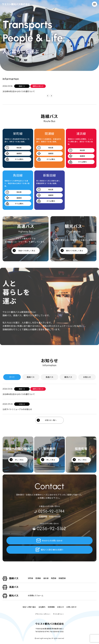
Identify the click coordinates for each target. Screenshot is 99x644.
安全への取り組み (28, 607)
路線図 (19, 153)
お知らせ (61, 607)
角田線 (55, 578)
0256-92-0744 (49, 511)
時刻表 (19, 148)
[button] (51, 95)
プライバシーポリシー (43, 614)
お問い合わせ (73, 607)
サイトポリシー (59, 614)
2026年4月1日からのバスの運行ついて (20, 91)
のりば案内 (19, 159)
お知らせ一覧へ (51, 421)
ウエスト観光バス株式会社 (17, 4)
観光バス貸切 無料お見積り (50, 550)
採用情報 (51, 607)
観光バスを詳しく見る (75, 251)
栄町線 (31, 578)
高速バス (14, 587)
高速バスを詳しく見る (27, 251)
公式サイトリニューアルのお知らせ (18, 409)
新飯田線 (64, 578)
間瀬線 (39, 578)
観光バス (14, 595)
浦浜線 (47, 578)
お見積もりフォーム (36, 595)
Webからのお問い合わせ (49, 541)
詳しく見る (19, 460)
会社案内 (42, 607)
